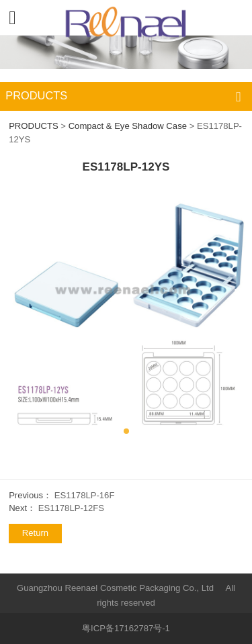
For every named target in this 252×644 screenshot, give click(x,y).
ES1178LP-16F (85, 495)
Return (35, 533)
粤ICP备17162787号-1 (126, 628)
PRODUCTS (34, 126)
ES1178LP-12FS (71, 508)
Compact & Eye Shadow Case (128, 126)
